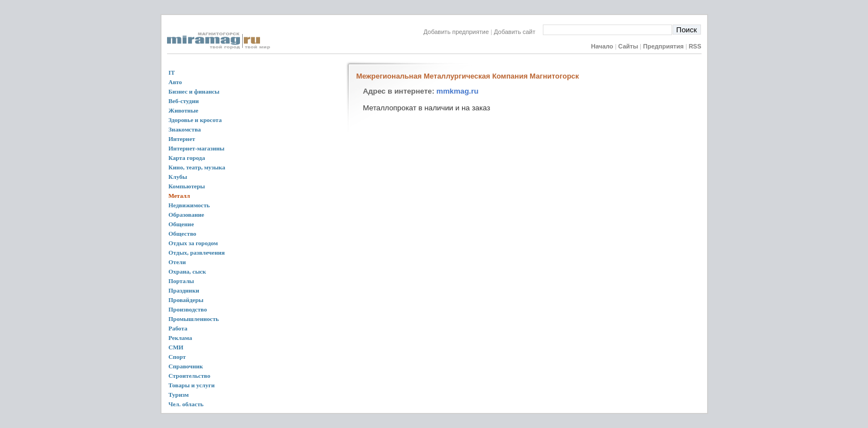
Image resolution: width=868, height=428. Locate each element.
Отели (177, 262)
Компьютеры (187, 186)
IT (172, 72)
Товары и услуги (192, 385)
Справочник (186, 366)
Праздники (184, 290)
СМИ (176, 347)
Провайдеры (186, 300)
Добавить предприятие (457, 32)
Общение (182, 224)
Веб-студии (184, 101)
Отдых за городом (193, 243)
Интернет (182, 139)
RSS (695, 46)
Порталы (182, 281)
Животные (184, 110)
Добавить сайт (518, 32)
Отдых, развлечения (197, 252)
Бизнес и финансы (194, 91)
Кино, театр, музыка (197, 167)
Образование (187, 215)
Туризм (179, 395)
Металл (180, 196)
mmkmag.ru (458, 91)
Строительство (190, 376)
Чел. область (186, 404)
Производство (188, 309)
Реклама (180, 338)
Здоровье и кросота (195, 120)
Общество (183, 234)
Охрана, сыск (188, 271)
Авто (175, 82)
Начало (602, 46)
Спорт (177, 357)
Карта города (187, 158)
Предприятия (663, 46)
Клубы (178, 177)
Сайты (628, 46)
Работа (178, 328)
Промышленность (194, 319)
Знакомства (185, 129)
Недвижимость (189, 205)
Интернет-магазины (197, 148)
